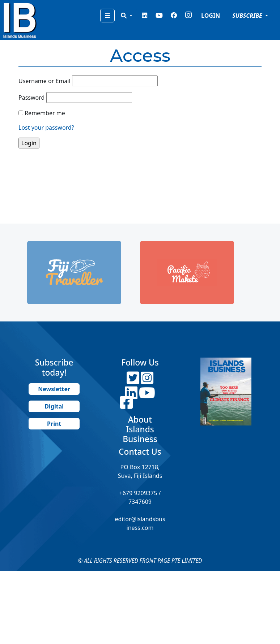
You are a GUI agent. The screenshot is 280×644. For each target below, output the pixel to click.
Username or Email (44, 81)
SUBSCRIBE (248, 16)
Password (31, 98)
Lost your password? (46, 127)
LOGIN (211, 16)
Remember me (45, 113)
